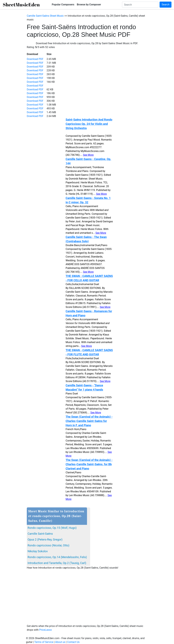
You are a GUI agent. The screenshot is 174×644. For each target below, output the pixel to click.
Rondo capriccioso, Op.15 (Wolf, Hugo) (52, 528)
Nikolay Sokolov (38, 551)
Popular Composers (63, 5)
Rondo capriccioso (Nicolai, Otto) (48, 545)
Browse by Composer (89, 5)
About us (60, 642)
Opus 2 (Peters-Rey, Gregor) (45, 539)
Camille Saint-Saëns (40, 534)
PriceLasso (46, 630)
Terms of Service (44, 642)
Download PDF (35, 59)
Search (166, 5)
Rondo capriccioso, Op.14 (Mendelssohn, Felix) (57, 557)
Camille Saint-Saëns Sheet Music (45, 16)
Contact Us (73, 642)
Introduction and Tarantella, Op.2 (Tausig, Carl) (57, 563)
